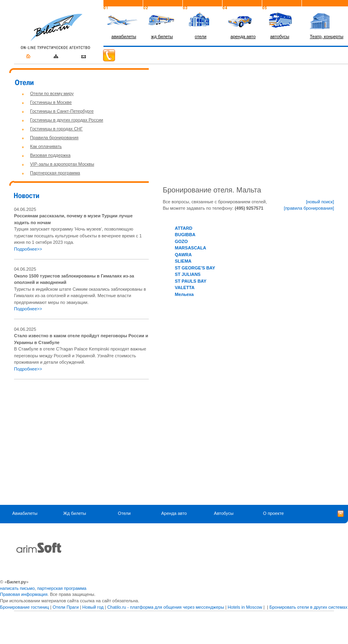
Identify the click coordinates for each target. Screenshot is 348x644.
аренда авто (243, 36)
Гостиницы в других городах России (67, 120)
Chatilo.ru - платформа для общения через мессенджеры (165, 607)
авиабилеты (124, 36)
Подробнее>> (28, 249)
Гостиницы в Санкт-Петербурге (62, 111)
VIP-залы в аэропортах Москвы (62, 164)
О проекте (273, 513)
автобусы (280, 36)
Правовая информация (24, 594)
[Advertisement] (81, 442)
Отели (124, 513)
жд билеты (162, 36)
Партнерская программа (55, 173)
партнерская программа (62, 588)
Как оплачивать (46, 146)
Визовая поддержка (50, 155)
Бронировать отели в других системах (308, 607)
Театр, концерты (327, 36)
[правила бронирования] (309, 208)
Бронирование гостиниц (24, 607)
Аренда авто (174, 513)
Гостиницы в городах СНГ (56, 129)
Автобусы (224, 513)
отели (201, 36)
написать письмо (17, 588)
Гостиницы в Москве (51, 102)
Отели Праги (66, 607)
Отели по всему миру (52, 93)
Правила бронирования (54, 138)
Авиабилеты (25, 513)
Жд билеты (74, 513)
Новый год (93, 607)
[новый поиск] (320, 202)
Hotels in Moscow (245, 607)
